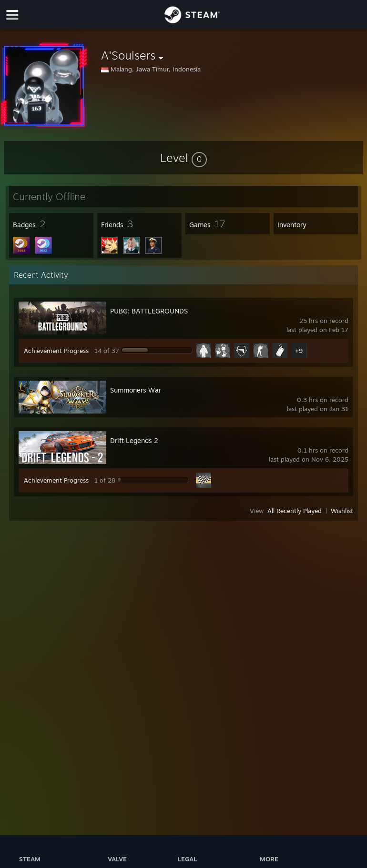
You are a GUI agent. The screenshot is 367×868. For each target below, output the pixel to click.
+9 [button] (299, 351)
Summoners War (136, 390)
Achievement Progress (56, 351)
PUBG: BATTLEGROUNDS (149, 311)
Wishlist (342, 511)
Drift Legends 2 (134, 440)
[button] (183, 158)
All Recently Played (295, 511)
